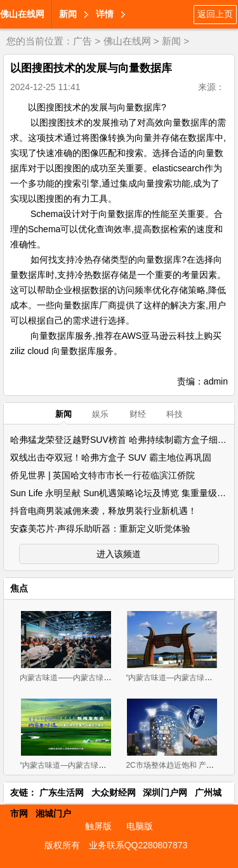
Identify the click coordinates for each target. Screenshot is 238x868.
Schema (47, 214)
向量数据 (135, 107)
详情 (105, 14)
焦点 (19, 588)
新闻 (68, 14)
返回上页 (215, 14)
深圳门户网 (165, 792)
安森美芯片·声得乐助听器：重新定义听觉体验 (100, 529)
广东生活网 (62, 792)
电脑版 (140, 826)
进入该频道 (119, 554)
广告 (83, 41)
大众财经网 (114, 792)
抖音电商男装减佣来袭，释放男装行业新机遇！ (103, 511)
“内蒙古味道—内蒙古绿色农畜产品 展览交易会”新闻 (107, 765)
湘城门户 (53, 813)
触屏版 (98, 826)
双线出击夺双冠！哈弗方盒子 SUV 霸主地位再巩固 (111, 457)
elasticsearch (178, 168)
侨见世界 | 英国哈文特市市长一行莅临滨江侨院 (102, 475)
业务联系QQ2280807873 (138, 845)
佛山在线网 (22, 14)
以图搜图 (46, 107)
